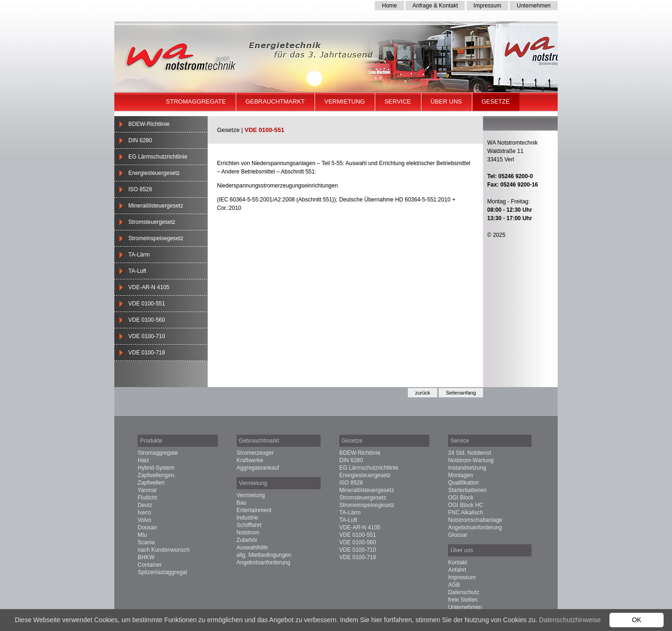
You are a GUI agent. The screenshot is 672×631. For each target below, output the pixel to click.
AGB (454, 585)
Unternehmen (534, 6)
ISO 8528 (140, 189)
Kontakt (458, 562)
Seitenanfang (461, 393)
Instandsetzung (467, 468)
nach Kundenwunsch (164, 550)
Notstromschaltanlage (475, 520)
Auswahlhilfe (252, 548)
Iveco (144, 513)
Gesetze (496, 101)
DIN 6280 (140, 140)
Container (150, 565)
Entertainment (254, 510)
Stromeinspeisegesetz (156, 238)
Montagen (460, 475)
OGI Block (461, 498)
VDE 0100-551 (147, 304)
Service (398, 101)
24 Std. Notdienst (469, 453)
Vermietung (345, 101)
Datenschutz (464, 592)
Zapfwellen (151, 483)
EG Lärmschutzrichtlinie (158, 157)
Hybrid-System (156, 468)
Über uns (446, 101)
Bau (241, 503)
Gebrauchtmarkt (275, 101)
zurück (422, 393)
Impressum (487, 6)
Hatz (143, 460)
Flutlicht (147, 498)
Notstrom (248, 533)
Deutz (145, 505)
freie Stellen (463, 600)
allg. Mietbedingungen (264, 555)
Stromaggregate (196, 101)
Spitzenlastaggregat (162, 572)
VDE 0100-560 (147, 320)
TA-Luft (137, 271)
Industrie (247, 518)
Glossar (458, 535)
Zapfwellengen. (157, 475)
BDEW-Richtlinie (149, 124)
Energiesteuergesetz (154, 173)
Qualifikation (463, 483)
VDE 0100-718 (147, 353)
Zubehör (247, 540)
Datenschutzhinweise (570, 620)
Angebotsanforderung (263, 562)
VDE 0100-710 (147, 336)
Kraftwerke (250, 460)
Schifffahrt (249, 525)
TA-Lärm (139, 255)
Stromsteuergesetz (152, 222)
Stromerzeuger (255, 453)
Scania (146, 542)
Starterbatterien (467, 490)
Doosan (147, 527)
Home (389, 6)
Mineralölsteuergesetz (156, 206)
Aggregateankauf (258, 468)
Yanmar (147, 490)
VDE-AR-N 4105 (149, 287)
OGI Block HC (465, 505)
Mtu (142, 535)
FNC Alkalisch (465, 513)
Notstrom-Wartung (471, 460)
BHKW (146, 557)
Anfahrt (457, 570)
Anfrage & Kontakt (435, 6)
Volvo (144, 520)
